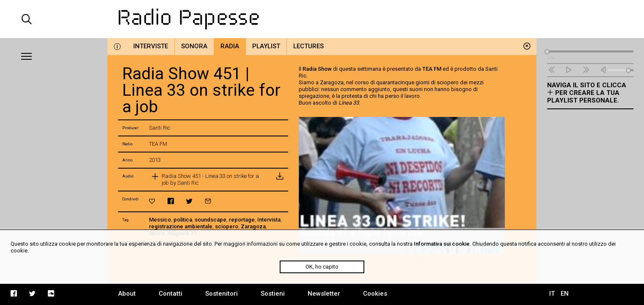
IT (552, 294)
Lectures (308, 46)
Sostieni (273, 294)
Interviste (151, 46)
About (127, 294)
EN (565, 294)
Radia (230, 46)
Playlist (266, 46)
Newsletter (324, 294)
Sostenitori (222, 294)
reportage (242, 220)
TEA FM (432, 69)
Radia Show (317, 69)
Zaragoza (253, 226)
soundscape (211, 220)
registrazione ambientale (181, 226)
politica (183, 220)
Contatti (171, 294)
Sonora (194, 46)
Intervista (269, 220)
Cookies (375, 294)
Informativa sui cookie (442, 244)
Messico (160, 220)
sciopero (227, 226)
